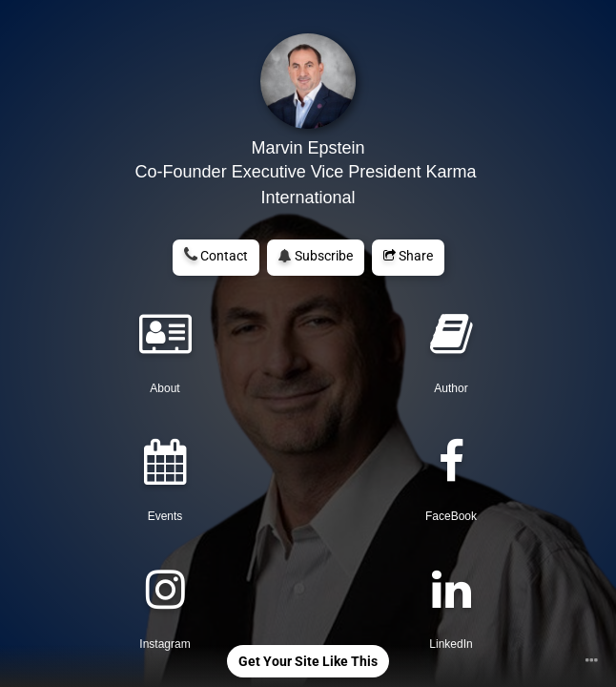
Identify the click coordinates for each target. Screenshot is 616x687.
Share (408, 256)
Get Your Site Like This (308, 661)
